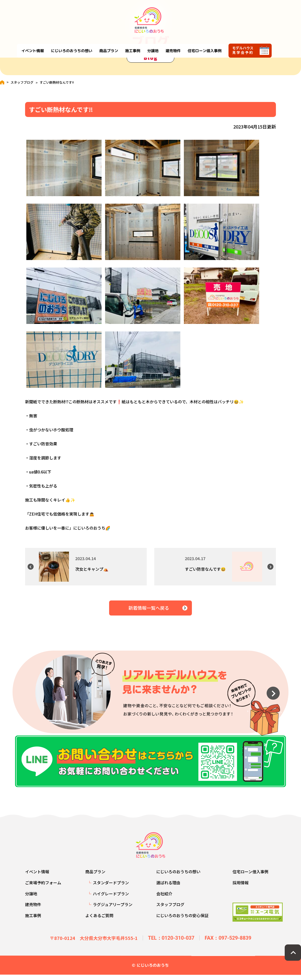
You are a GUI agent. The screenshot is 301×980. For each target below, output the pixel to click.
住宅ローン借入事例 (229, 16)
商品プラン (133, 16)
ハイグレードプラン (111, 899)
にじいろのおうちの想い (96, 16)
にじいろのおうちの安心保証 (182, 920)
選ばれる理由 (168, 888)
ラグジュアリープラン (113, 909)
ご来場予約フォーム (43, 888)
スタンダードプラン (111, 888)
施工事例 (157, 16)
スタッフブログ (22, 82)
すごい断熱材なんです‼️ (57, 82)
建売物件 (197, 16)
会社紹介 (164, 899)
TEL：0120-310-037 (171, 943)
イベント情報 (57, 16)
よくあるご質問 (99, 920)
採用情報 (241, 888)
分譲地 (177, 16)
